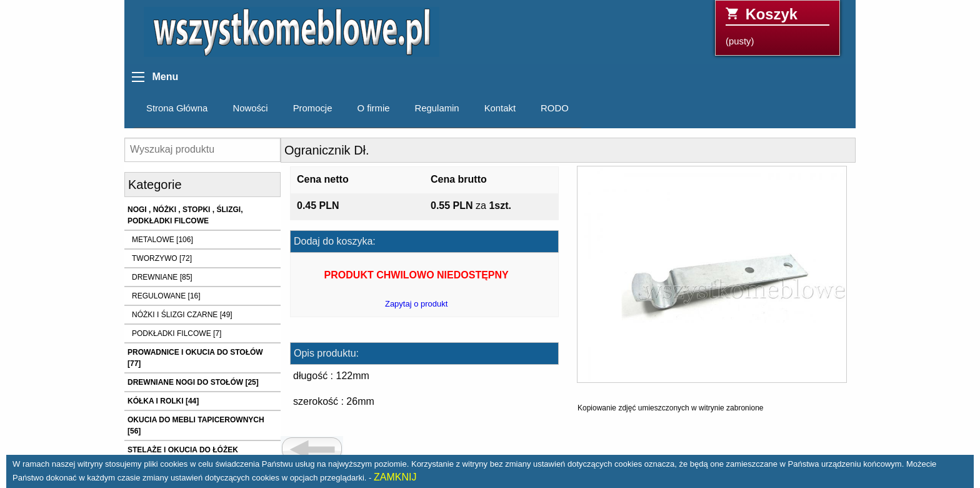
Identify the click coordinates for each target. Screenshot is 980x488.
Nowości (250, 108)
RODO (555, 108)
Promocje (313, 108)
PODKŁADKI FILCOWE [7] (177, 333)
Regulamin (437, 108)
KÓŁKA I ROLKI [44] (163, 401)
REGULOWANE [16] (166, 296)
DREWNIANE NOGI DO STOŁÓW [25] (193, 382)
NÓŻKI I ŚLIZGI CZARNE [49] (182, 315)
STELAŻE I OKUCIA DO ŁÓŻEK (183, 450)
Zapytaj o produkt (416, 304)
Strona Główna (177, 108)
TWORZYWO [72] (162, 258)
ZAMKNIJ (395, 477)
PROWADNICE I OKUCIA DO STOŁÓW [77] (195, 358)
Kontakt (500, 108)
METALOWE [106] (162, 240)
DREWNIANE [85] (162, 277)
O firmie (373, 108)
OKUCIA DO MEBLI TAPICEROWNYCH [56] (196, 425)
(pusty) (777, 26)
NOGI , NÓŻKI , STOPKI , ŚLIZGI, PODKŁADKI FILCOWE (185, 215)
